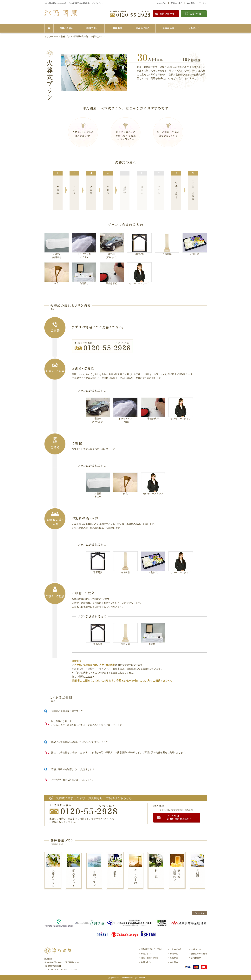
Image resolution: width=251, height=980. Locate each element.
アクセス (203, 3)
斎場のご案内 (177, 3)
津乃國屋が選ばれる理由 (152, 949)
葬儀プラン (146, 954)
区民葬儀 (174, 958)
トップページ (51, 37)
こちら (89, 677)
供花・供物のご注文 (150, 958)
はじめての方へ (160, 3)
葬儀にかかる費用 (199, 954)
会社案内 (191, 3)
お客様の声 (196, 958)
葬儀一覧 (174, 954)
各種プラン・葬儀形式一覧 (74, 37)
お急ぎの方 (196, 949)
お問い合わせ (147, 962)
